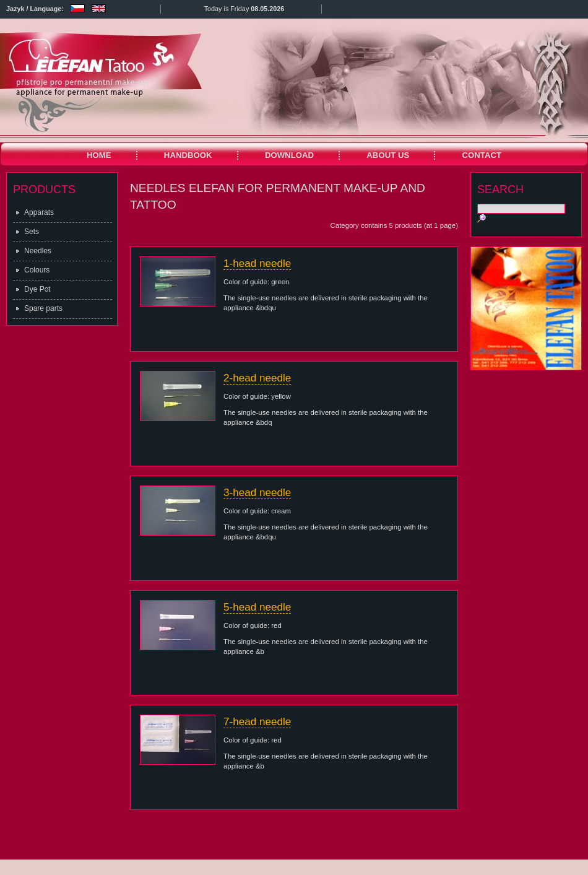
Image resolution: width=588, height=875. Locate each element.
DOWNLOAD (289, 155)
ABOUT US (388, 155)
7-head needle (257, 722)
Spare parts (43, 308)
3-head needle (257, 493)
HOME (99, 155)
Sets (32, 232)
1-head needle (257, 263)
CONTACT (482, 155)
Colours (37, 270)
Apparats (39, 212)
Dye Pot (37, 289)
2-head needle (257, 378)
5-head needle (257, 607)
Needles (38, 251)
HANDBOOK (188, 155)
